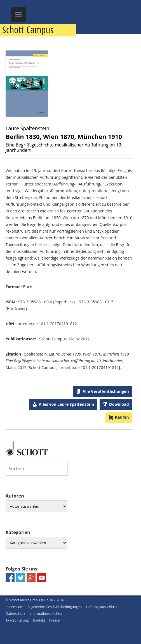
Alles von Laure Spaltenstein (66, 404)
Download (119, 404)
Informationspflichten (46, 614)
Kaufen (122, 417)
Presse (54, 620)
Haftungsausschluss (101, 607)
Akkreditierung (17, 620)
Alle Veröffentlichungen (106, 391)
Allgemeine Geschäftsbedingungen (55, 607)
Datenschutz (15, 614)
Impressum (14, 607)
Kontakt (39, 620)
